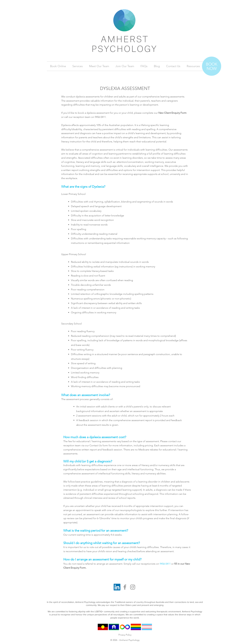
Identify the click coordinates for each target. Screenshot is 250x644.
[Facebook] (125, 587)
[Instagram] (133, 587)
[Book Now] (212, 66)
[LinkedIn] (117, 587)
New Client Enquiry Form (172, 113)
